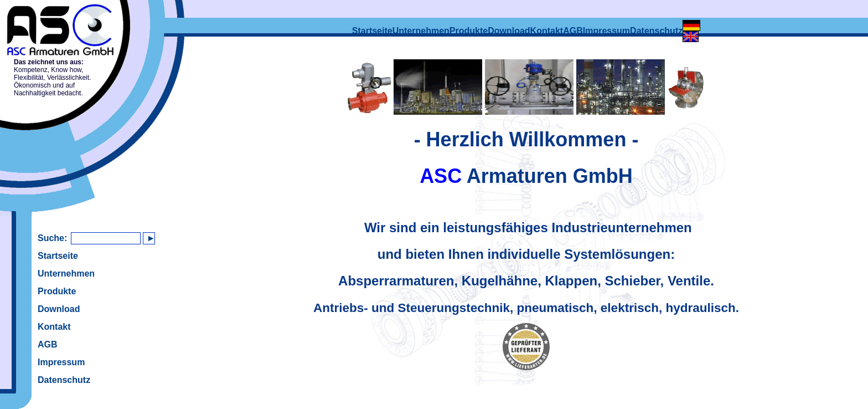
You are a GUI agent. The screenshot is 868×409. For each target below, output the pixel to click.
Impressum (61, 362)
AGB (48, 344)
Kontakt (54, 327)
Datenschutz (64, 380)
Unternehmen (66, 273)
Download (59, 309)
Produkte (57, 291)
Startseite (58, 256)
